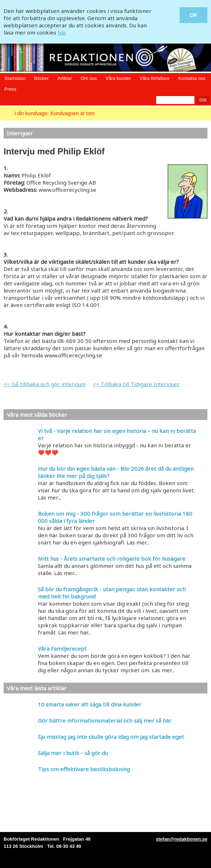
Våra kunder (118, 78)
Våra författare (155, 78)
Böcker (41, 78)
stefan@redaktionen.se (182, 839)
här (62, 32)
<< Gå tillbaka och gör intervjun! (45, 384)
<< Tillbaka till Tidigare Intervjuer (136, 384)
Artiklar (65, 78)
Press (10, 89)
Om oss (89, 78)
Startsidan (15, 78)
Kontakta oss (192, 78)
